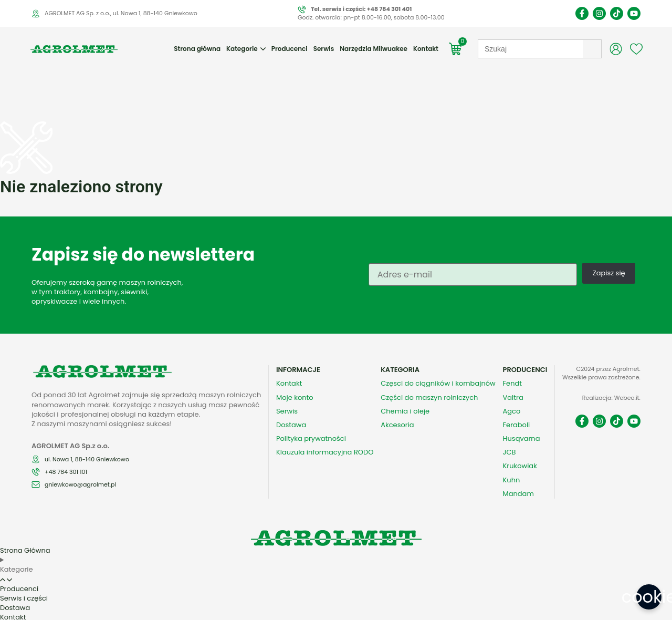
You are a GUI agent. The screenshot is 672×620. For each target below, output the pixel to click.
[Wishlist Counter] (636, 59)
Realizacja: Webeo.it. (611, 395)
